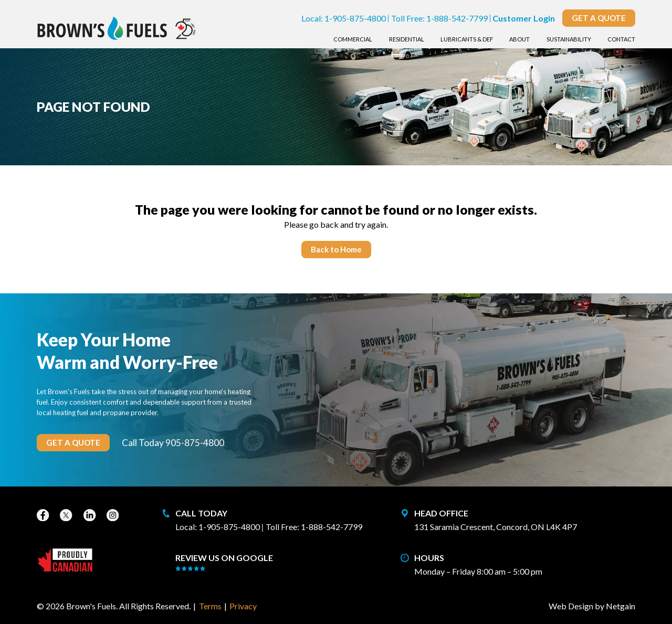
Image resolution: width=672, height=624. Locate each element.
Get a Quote (599, 18)
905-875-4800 (195, 443)
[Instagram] (114, 515)
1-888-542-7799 (457, 18)
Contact (621, 39)
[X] (67, 515)
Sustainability (569, 39)
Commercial (353, 39)
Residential (407, 39)
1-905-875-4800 (355, 18)
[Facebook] (44, 515)
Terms (210, 606)
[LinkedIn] (91, 515)
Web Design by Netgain (592, 606)
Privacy (243, 606)
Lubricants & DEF (467, 39)
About (519, 39)
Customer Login (524, 18)
